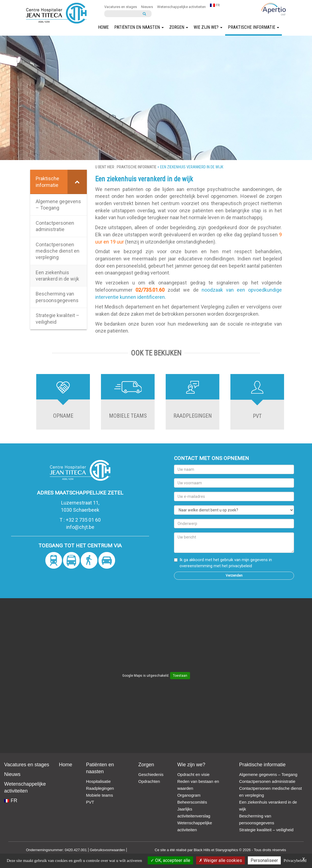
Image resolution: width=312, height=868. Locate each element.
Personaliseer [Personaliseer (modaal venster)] (264, 860)
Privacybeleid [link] (295, 861)
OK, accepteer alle (170, 860)
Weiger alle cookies (220, 860)
